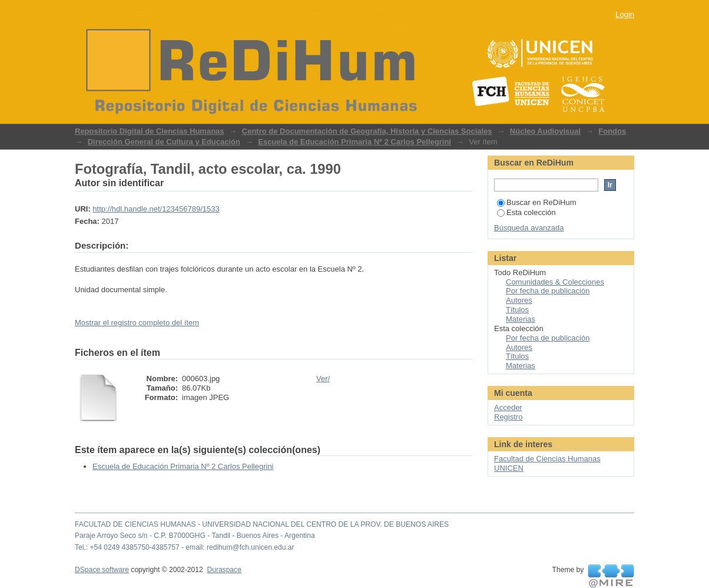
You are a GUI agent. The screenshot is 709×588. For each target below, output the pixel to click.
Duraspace (224, 570)
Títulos (517, 310)
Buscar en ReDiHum (537, 202)
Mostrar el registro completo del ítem (137, 323)
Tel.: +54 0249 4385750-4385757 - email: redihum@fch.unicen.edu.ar (185, 547)
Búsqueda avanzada (529, 228)
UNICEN (509, 468)
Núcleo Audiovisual (545, 131)
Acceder (508, 407)
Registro (508, 417)
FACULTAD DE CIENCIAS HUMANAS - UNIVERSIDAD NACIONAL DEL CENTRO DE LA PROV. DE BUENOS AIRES (262, 524)
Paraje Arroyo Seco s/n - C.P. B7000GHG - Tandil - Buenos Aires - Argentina (195, 536)
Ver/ (323, 379)
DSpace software (102, 570)
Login (625, 14)
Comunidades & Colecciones (555, 282)
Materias (521, 319)
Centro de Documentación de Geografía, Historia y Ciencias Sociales (367, 131)
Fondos (612, 131)
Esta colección (526, 212)
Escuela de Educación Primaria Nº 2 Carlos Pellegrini (354, 142)
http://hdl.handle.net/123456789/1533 (156, 209)
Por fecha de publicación (548, 291)
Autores (519, 300)
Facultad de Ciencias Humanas (547, 459)
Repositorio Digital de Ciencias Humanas (150, 131)
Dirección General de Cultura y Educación (164, 142)
